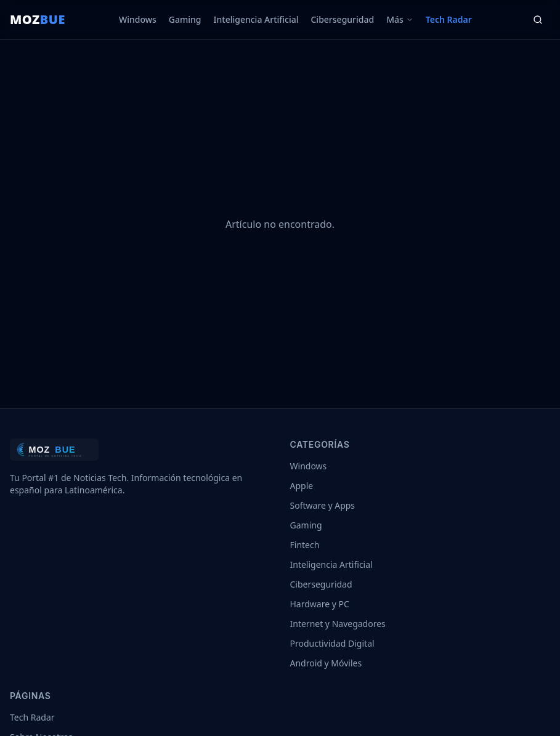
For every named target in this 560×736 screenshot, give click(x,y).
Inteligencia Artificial (256, 19)
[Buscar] (538, 20)
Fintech (305, 545)
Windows (138, 19)
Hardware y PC (320, 604)
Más (400, 19)
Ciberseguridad (342, 19)
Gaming (185, 19)
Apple (302, 486)
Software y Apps (323, 505)
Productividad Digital (332, 643)
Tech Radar (449, 19)
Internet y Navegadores (338, 624)
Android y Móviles (326, 663)
